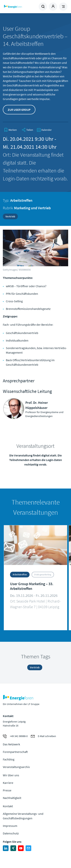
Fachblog (9, 759)
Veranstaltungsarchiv (16, 767)
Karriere (8, 783)
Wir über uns (11, 775)
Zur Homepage (19, 7)
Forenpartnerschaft (15, 752)
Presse (7, 790)
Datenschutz (11, 833)
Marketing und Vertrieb (32, 208)
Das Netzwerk (11, 744)
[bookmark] (10, 130)
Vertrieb (10, 216)
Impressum (10, 826)
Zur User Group (19, 110)
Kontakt (8, 806)
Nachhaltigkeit (12, 798)
